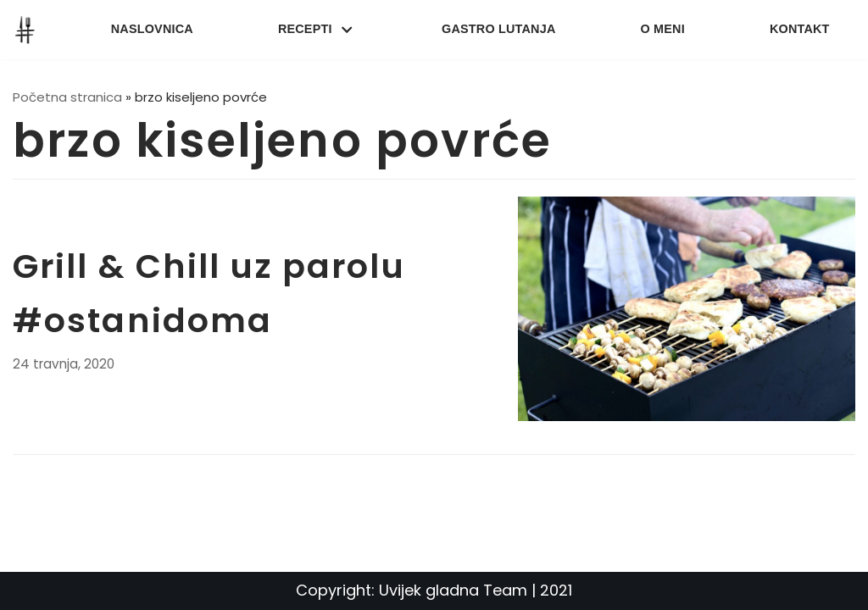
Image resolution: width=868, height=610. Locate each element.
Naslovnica (152, 29)
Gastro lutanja (498, 29)
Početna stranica (67, 97)
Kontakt (800, 29)
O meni (663, 29)
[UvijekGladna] (29, 30)
